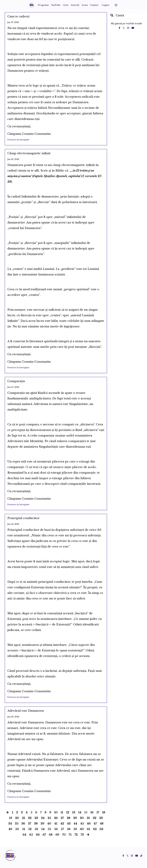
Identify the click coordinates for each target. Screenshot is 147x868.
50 (17, 833)
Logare (106, 5)
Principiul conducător (27, 521)
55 (49, 833)
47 (95, 828)
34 (10, 828)
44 (75, 828)
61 (88, 833)
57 (62, 833)
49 (10, 833)
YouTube (56, 5)
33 (101, 822)
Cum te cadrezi (21, 17)
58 (69, 833)
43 (69, 828)
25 (49, 822)
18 (104, 816)
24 (43, 822)
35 (17, 828)
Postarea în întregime (18, 140)
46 (89, 828)
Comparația (18, 383)
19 (11, 822)
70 (64, 839)
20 (17, 822)
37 (30, 828)
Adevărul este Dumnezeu (30, 714)
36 (23, 828)
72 (76, 839)
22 (30, 822)
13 (74, 816)
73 (82, 839)
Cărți (66, 5)
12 (68, 816)
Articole (75, 5)
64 (24, 839)
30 (82, 822)
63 (101, 833)
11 (62, 816)
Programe (43, 5)
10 (56, 816)
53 (36, 833)
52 (30, 833)
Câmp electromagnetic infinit (34, 155)
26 (56, 822)
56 (56, 833)
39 (42, 828)
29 (75, 822)
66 (38, 839)
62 (95, 833)
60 (82, 833)
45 (82, 828)
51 (24, 833)
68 (51, 839)
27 (62, 822)
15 (86, 816)
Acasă (85, 5)
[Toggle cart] (116, 5)
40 (49, 828)
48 (102, 828)
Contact (94, 5)
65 (31, 839)
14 (80, 816)
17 (98, 816)
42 (62, 828)
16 (92, 816)
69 (57, 839)
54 (43, 833)
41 (56, 828)
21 (24, 822)
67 (44, 839)
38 (36, 828)
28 (69, 822)
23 (36, 822)
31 (88, 822)
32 (95, 822)
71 (70, 839)
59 (75, 833)
